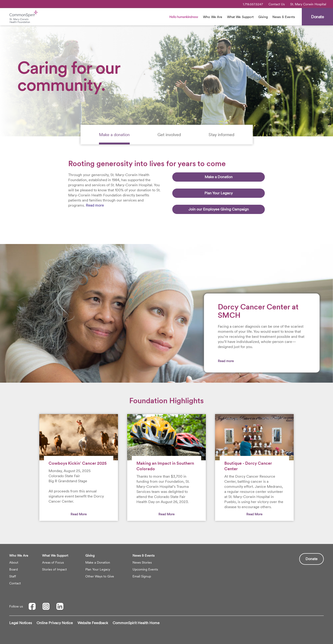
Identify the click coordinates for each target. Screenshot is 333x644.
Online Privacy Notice (55, 623)
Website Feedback (93, 623)
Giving (263, 17)
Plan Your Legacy (219, 193)
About (14, 562)
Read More (79, 514)
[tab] (114, 135)
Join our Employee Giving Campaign (219, 209)
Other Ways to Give (100, 576)
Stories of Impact (54, 569)
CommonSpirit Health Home (136, 623)
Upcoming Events (145, 569)
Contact (15, 583)
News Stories (142, 562)
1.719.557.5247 (253, 4)
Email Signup (142, 576)
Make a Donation (219, 177)
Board (14, 569)
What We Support (240, 17)
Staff (13, 576)
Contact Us (277, 4)
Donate (311, 559)
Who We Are (213, 17)
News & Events (284, 17)
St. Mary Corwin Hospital (308, 4)
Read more (95, 205)
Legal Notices (21, 623)
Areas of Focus (53, 562)
